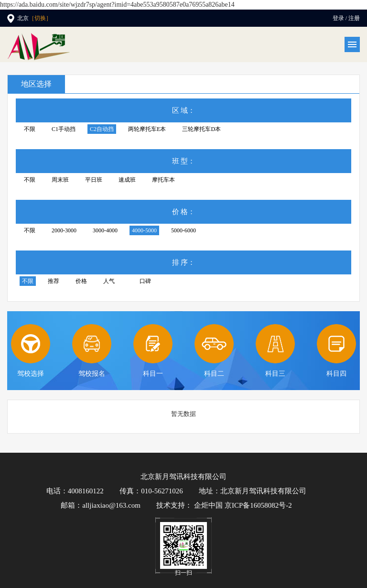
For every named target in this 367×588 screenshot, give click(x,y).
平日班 (94, 180)
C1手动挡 (64, 129)
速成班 (127, 180)
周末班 (60, 180)
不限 (30, 129)
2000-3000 (64, 230)
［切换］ (40, 18)
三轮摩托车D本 (201, 129)
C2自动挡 (102, 129)
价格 (81, 281)
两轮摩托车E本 (147, 129)
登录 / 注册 (346, 18)
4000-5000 (144, 230)
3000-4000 (105, 230)
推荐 (54, 281)
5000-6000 (183, 230)
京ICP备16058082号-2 (258, 505)
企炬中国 (208, 505)
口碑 (145, 281)
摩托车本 (163, 180)
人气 (109, 281)
